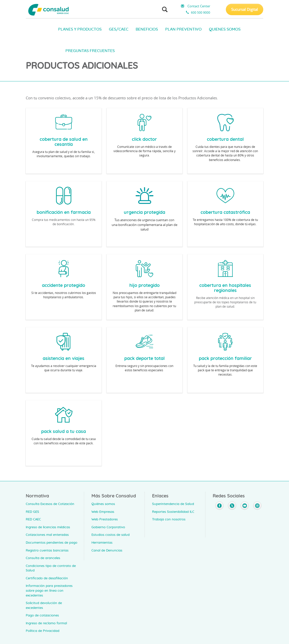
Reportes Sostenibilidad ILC (173, 512)
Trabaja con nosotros (169, 520)
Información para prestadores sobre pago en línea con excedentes (49, 591)
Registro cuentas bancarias (47, 551)
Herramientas (102, 543)
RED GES (32, 512)
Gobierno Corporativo (108, 527)
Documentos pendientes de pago (52, 543)
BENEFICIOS (147, 29)
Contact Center (195, 6)
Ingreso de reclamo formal (46, 623)
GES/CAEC (119, 29)
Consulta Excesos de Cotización (50, 504)
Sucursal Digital (245, 9)
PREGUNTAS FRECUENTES (90, 51)
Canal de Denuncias (107, 551)
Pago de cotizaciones (42, 616)
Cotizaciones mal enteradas (47, 535)
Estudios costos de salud (111, 535)
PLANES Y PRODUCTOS (80, 29)
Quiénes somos (103, 504)
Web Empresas (103, 512)
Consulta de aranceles (43, 558)
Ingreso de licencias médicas (48, 527)
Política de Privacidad (43, 631)
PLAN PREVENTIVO (183, 29)
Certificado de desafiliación (47, 578)
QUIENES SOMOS (225, 29)
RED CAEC (33, 520)
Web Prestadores (105, 520)
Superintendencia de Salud (173, 504)
